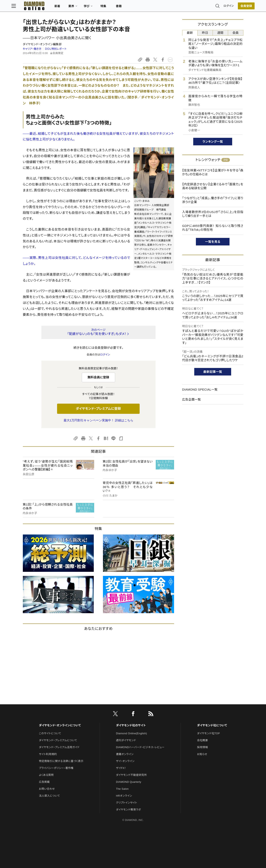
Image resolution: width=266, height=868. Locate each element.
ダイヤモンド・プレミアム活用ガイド (59, 747)
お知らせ (202, 754)
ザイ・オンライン (125, 761)
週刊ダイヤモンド (126, 740)
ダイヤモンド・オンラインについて (60, 725)
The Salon (122, 789)
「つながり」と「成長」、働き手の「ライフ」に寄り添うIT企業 (213, 200)
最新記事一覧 (213, 372)
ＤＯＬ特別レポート (56, 49)
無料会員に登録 (98, 377)
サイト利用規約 (48, 754)
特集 (115, 7)
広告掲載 (44, 782)
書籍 (130, 7)
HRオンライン (124, 796)
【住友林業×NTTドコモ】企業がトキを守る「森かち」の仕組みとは (213, 172)
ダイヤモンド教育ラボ (128, 810)
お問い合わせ (47, 789)
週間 (220, 33)
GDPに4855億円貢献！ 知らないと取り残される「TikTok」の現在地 (213, 228)
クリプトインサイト (127, 803)
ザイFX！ (121, 768)
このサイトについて (50, 733)
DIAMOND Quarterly (129, 782)
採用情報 (203, 747)
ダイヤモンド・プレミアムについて (58, 740)
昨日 (205, 33)
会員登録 (235, 7)
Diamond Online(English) (131, 733)
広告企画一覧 (192, 399)
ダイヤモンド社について (212, 725)
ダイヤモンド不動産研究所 (131, 775)
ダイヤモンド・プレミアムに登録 (98, 409)
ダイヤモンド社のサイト (131, 725)
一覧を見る (213, 242)
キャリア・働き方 (32, 49)
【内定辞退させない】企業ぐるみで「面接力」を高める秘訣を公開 (213, 186)
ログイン (217, 7)
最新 (190, 33)
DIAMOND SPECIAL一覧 (200, 389)
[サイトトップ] (42, 7)
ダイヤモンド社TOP (209, 733)
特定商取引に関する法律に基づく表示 (61, 761)
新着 (69, 7)
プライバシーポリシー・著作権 (56, 768)
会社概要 (203, 740)
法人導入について (49, 796)
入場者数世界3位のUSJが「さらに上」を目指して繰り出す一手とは (213, 214)
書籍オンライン (125, 754)
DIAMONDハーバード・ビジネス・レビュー (140, 747)
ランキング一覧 (213, 142)
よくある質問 (46, 775)
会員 (236, 33)
